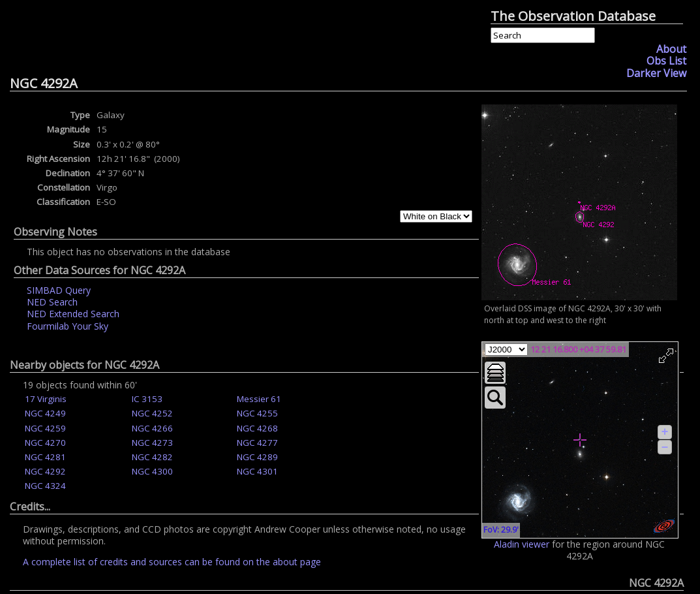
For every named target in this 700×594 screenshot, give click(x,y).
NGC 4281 (45, 457)
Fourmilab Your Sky (68, 326)
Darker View (656, 73)
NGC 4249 (45, 413)
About (671, 49)
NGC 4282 (152, 457)
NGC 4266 (152, 428)
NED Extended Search (73, 314)
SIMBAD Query (59, 290)
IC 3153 (147, 399)
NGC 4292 (45, 471)
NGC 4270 (45, 443)
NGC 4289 (257, 457)
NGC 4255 (257, 413)
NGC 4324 (45, 486)
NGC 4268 (257, 428)
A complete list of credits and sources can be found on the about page (172, 562)
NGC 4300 (152, 471)
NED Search (52, 302)
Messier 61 (259, 399)
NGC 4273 (152, 443)
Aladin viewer (522, 544)
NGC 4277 (257, 443)
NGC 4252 (152, 413)
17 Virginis (46, 399)
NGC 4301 (257, 471)
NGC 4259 (45, 428)
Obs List (666, 61)
